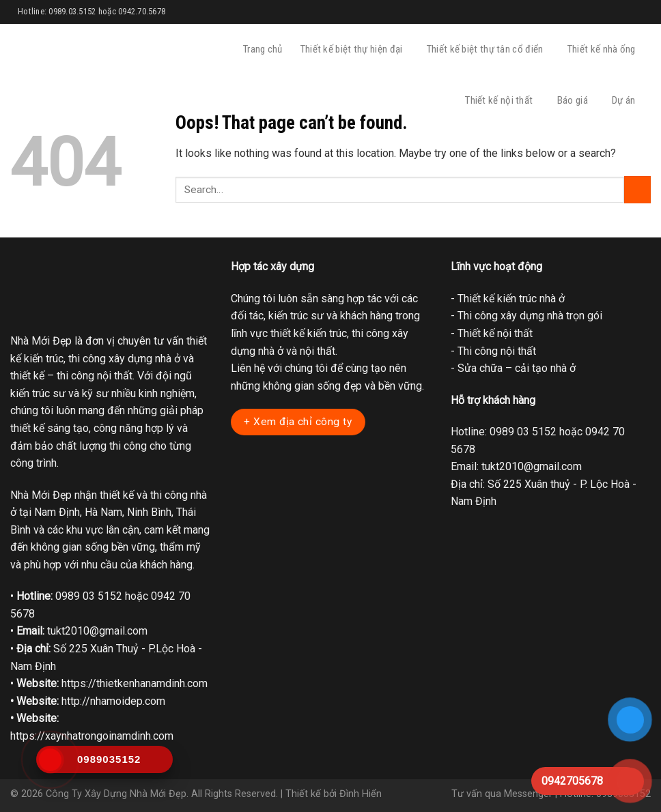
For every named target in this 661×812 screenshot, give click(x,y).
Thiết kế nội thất (502, 101)
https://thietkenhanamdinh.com (135, 683)
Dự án (627, 101)
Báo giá (576, 101)
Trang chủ (263, 49)
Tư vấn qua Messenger (502, 794)
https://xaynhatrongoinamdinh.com (92, 736)
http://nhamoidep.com (113, 701)
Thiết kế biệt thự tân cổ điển (488, 49)
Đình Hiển (361, 794)
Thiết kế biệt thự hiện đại (355, 49)
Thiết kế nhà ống (605, 49)
